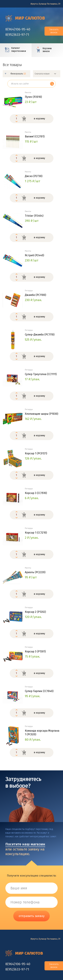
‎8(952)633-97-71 (17, 35)
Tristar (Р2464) (34, 216)
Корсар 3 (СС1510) (36, 493)
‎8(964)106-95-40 (18, 29)
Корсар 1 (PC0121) (36, 453)
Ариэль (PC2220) (35, 572)
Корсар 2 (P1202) (35, 612)
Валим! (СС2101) (35, 136)
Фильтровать (18, 74)
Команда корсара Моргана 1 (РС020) (42, 733)
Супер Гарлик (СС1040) (39, 691)
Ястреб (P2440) (34, 255)
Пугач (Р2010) (33, 97)
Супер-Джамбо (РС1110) (40, 335)
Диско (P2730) (34, 176)
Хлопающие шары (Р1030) (41, 414)
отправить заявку (32, 916)
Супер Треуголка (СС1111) (41, 374)
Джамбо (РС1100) (35, 295)
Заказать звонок (54, 31)
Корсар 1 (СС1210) (36, 533)
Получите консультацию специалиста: (32, 876)
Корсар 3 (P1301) (35, 651)
